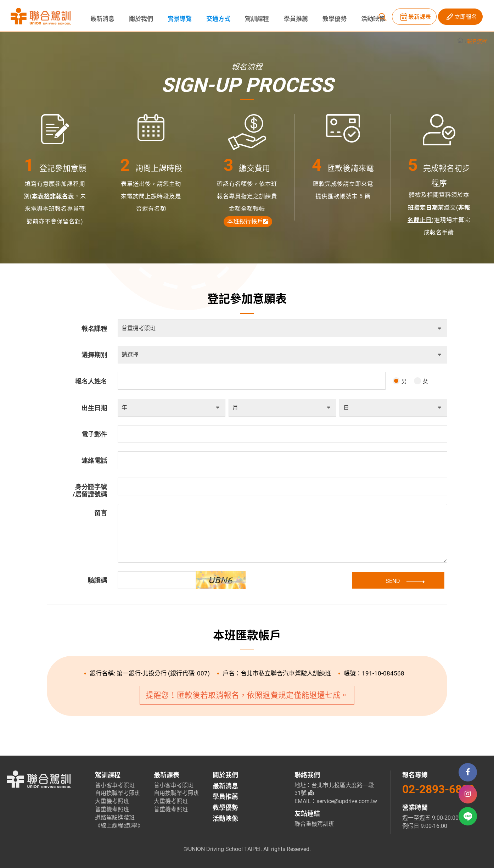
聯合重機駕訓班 (314, 824)
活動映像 (370, 19)
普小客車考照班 (115, 785)
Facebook (468, 772)
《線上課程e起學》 (119, 826)
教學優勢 (332, 19)
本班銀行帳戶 (248, 221)
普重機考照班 (112, 809)
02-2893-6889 (438, 789)
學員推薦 (293, 19)
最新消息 (102, 19)
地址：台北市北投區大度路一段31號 (334, 789)
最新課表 (420, 17)
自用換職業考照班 (118, 793)
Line (468, 817)
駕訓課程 (255, 19)
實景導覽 (179, 19)
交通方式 (217, 19)
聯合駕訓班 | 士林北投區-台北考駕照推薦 (41, 16)
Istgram (468, 794)
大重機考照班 (112, 801)
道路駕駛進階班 (115, 817)
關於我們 (140, 19)
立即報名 (466, 17)
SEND (409, 581)
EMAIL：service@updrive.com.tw (336, 801)
